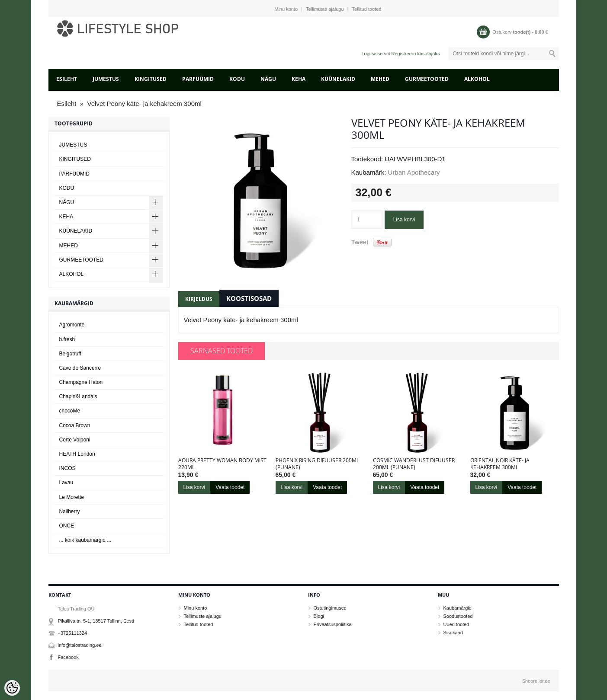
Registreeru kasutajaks (416, 54)
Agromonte (72, 325)
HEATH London (77, 454)
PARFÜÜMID (198, 79)
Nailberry (70, 511)
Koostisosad (249, 298)
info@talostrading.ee (80, 645)
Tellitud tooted (367, 9)
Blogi (319, 616)
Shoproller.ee (536, 681)
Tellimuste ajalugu (325, 9)
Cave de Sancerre (80, 368)
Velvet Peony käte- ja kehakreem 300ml (145, 104)
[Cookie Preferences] (12, 688)
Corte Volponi (75, 440)
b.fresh (67, 339)
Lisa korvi (404, 220)
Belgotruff (70, 354)
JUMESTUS (106, 79)
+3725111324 (73, 633)
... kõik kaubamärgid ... (85, 540)
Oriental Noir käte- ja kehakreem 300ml (500, 464)
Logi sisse (372, 54)
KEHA (299, 79)
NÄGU (268, 79)
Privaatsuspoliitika (333, 624)
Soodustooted (458, 616)
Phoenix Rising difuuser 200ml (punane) (317, 464)
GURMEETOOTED (427, 79)
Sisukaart (453, 633)
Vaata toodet (230, 487)
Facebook (68, 657)
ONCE (67, 526)
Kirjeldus (199, 299)
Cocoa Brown (75, 425)
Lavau (66, 483)
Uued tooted (456, 624)
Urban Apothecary (414, 172)
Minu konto (286, 9)
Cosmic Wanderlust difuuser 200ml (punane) (414, 464)
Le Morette (72, 497)
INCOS (67, 468)
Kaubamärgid (458, 608)
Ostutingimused (330, 608)
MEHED (380, 79)
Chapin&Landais (78, 396)
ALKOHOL (477, 79)
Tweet (360, 242)
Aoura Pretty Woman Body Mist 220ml (222, 464)
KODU (237, 79)
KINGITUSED (151, 79)
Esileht (67, 79)
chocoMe (70, 411)
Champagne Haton (81, 382)
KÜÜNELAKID (338, 79)
